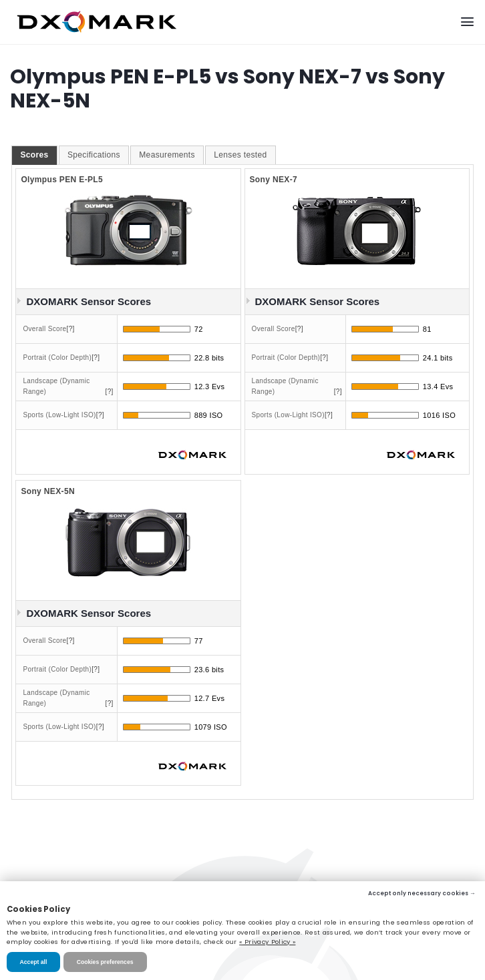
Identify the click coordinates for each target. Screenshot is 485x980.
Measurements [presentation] (167, 155)
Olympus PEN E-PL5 (62, 180)
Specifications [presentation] (94, 155)
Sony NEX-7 (274, 180)
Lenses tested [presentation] (240, 155)
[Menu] (467, 22)
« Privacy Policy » (267, 942)
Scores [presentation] (34, 155)
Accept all (34, 962)
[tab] (34, 156)
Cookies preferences (105, 962)
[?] (71, 329)
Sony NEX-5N (48, 491)
